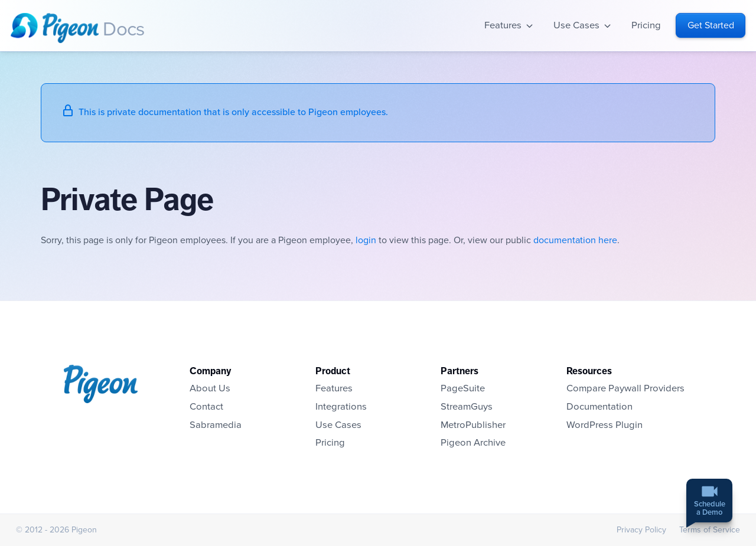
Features (503, 25)
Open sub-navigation (529, 26)
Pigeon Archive (473, 443)
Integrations (341, 407)
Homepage (55, 28)
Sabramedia (216, 425)
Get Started (711, 25)
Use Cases (576, 25)
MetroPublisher (473, 425)
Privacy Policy (641, 530)
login (366, 240)
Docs (123, 30)
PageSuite (463, 388)
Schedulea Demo (710, 509)
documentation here (575, 240)
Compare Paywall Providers (625, 388)
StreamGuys (467, 407)
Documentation (599, 407)
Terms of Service (710, 530)
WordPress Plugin (605, 425)
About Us (210, 388)
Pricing (646, 25)
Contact (206, 407)
